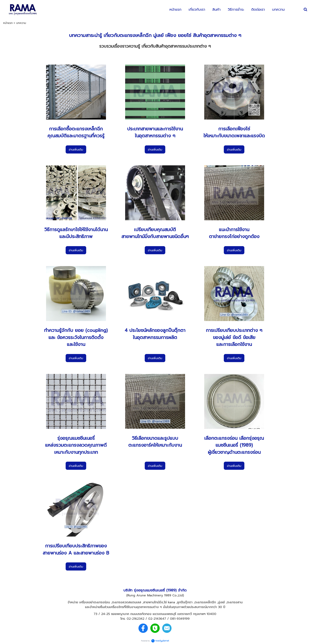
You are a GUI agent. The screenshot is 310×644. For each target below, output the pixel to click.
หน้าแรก (8, 23)
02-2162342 (136, 619)
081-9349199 (180, 619)
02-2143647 (157, 619)
